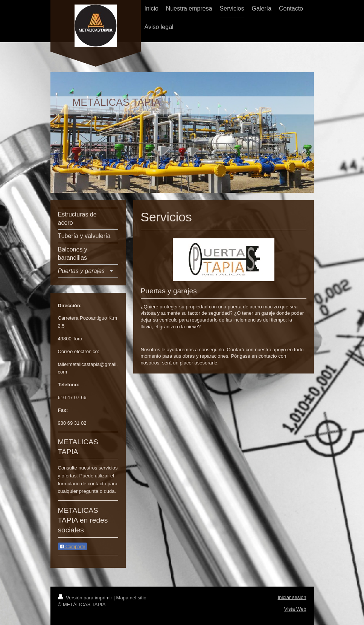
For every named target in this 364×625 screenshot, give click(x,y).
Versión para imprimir (86, 598)
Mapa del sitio (131, 598)
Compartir (72, 547)
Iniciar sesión (292, 597)
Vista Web (295, 609)
